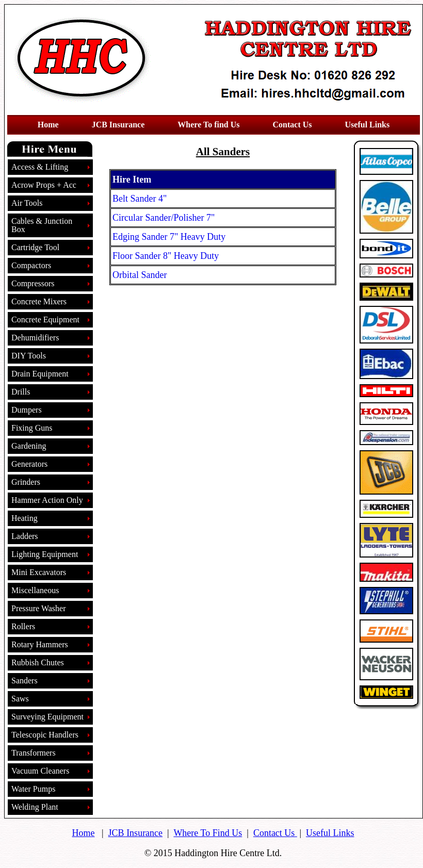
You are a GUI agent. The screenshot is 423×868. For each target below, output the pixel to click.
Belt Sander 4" (140, 199)
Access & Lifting (40, 167)
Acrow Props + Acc (44, 185)
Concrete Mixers (39, 301)
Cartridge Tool (35, 247)
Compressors (33, 283)
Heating (25, 518)
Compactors (31, 265)
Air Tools (27, 203)
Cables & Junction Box (42, 225)
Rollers (23, 626)
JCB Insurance (135, 833)
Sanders (25, 681)
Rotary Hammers (40, 644)
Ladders (25, 536)
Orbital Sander (140, 275)
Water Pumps (33, 789)
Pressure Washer (39, 608)
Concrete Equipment (45, 320)
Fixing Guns (32, 428)
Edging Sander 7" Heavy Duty (169, 237)
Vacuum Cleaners (40, 771)
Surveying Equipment (47, 717)
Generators (29, 464)
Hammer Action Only (47, 500)
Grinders (26, 482)
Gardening (29, 446)
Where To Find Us (208, 833)
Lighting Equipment (45, 554)
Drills (21, 392)
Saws (20, 699)
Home (84, 833)
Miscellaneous (35, 590)
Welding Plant (35, 807)
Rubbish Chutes (38, 662)
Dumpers (27, 410)
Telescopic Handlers (45, 735)
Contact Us (275, 833)
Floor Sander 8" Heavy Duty (166, 256)
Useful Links (330, 833)
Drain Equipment (40, 374)
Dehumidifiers (35, 338)
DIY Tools (29, 356)
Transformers (34, 753)
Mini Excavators (39, 572)
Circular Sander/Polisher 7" (164, 218)
